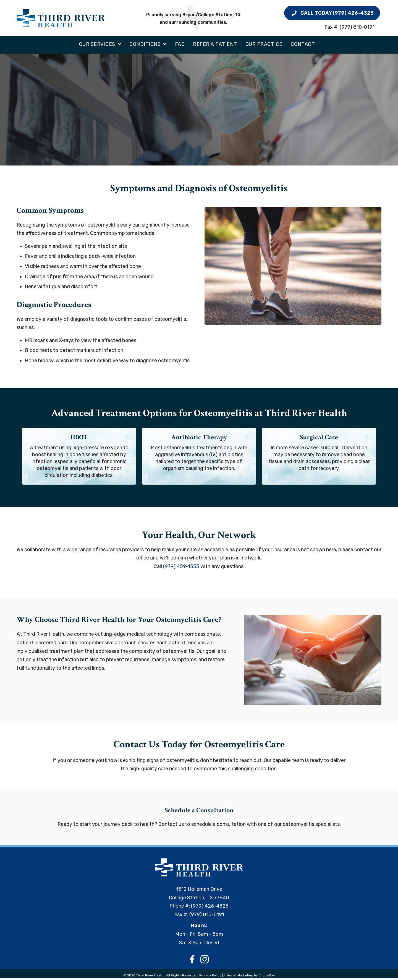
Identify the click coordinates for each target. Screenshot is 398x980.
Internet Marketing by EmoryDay (249, 977)
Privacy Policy (211, 977)
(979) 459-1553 (181, 568)
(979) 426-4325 (210, 908)
